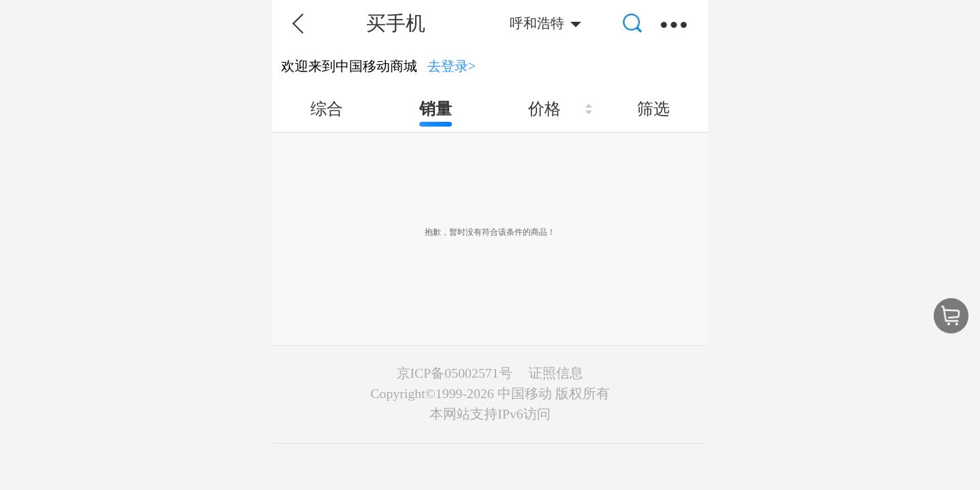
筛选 (653, 109)
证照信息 (556, 373)
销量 (436, 109)
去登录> (452, 66)
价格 (544, 109)
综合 (327, 109)
